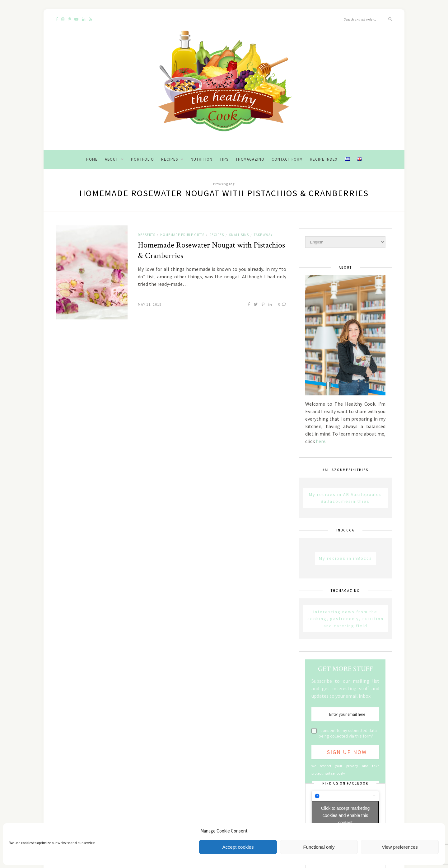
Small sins (239, 235)
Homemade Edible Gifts (182, 235)
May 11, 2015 (150, 304)
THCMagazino (250, 159)
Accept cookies (238, 847)
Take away (263, 235)
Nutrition (202, 159)
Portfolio (142, 159)
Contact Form (287, 159)
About (112, 159)
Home (92, 159)
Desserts (147, 235)
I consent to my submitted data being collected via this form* (348, 733)
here (321, 441)
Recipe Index (324, 159)
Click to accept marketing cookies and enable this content (345, 815)
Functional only (319, 847)
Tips (224, 159)
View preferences (400, 847)
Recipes (170, 159)
